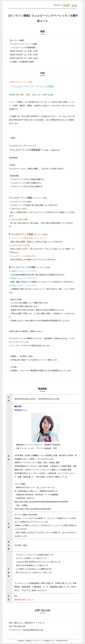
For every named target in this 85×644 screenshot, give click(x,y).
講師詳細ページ (21, 410)
